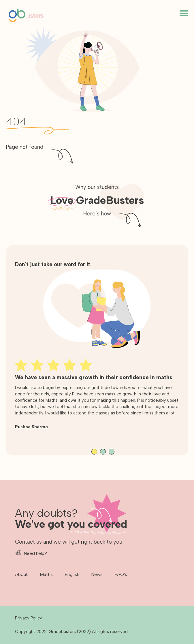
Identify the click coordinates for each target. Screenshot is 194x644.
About (21, 574)
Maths (46, 574)
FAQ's (121, 574)
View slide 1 (94, 452)
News (97, 574)
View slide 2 (103, 452)
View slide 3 (112, 452)
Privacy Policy (29, 618)
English (72, 574)
